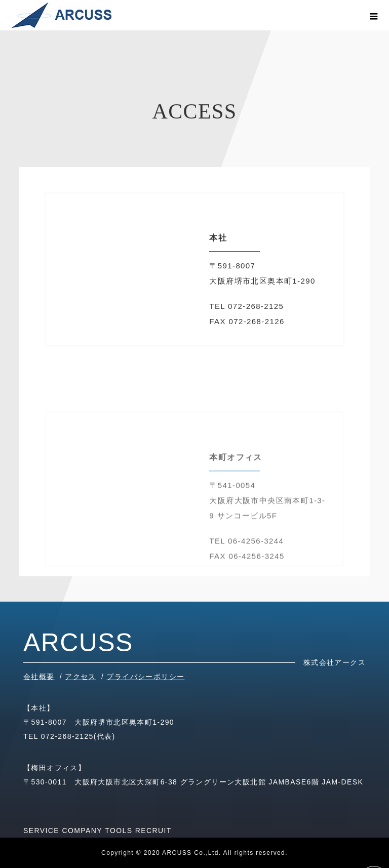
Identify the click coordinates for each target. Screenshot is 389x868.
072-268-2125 (67, 736)
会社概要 (39, 677)
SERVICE (41, 831)
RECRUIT (153, 831)
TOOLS (119, 831)
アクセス (81, 677)
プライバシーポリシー (145, 677)
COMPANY (82, 831)
